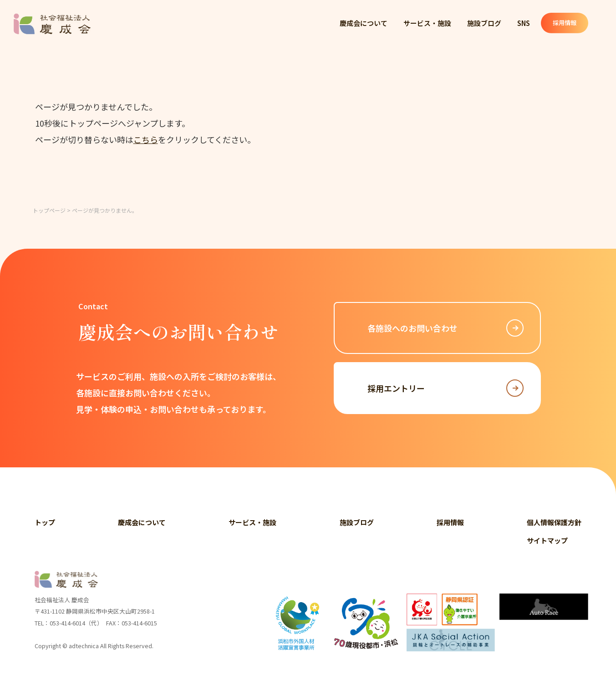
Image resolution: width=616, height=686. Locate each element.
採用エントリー (445, 388)
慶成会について (364, 23)
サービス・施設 (428, 23)
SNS (526, 23)
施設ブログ (485, 23)
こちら (146, 139)
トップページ (49, 210)
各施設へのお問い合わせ (445, 328)
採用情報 (572, 23)
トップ (45, 522)
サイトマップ (547, 540)
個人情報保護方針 (554, 522)
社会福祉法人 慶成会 (52, 24)
